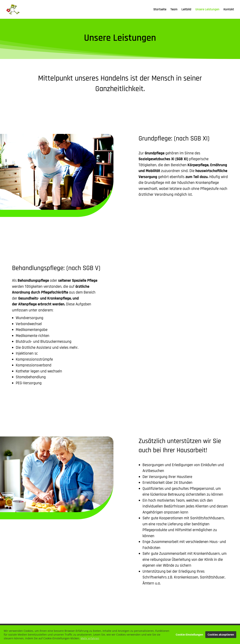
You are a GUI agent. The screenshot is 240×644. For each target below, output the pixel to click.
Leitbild (186, 10)
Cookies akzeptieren (221, 635)
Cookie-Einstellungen (189, 635)
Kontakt (229, 10)
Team (174, 10)
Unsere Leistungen (207, 10)
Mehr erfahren (90, 639)
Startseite (160, 10)
